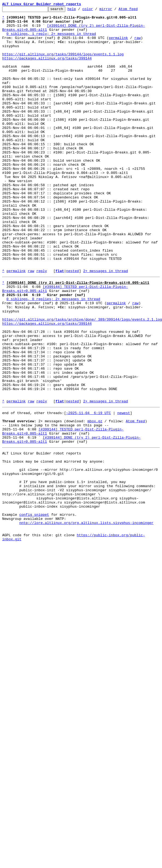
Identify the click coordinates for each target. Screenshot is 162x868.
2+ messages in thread (105, 324)
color (96, 10)
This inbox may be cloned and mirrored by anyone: (53, 548)
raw (138, 44)
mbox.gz (95, 501)
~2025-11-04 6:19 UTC (89, 491)
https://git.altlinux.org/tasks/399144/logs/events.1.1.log (63, 64)
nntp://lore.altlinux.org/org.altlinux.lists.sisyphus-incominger (86, 622)
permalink (118, 44)
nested (73, 324)
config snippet (34, 612)
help (80, 10)
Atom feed (137, 10)
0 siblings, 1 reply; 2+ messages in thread (51, 39)
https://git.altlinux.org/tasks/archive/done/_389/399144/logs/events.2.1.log (82, 381)
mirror (114, 10)
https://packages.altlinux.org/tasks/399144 (47, 69)
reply (42, 324)
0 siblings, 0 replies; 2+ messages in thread (53, 356)
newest (124, 491)
